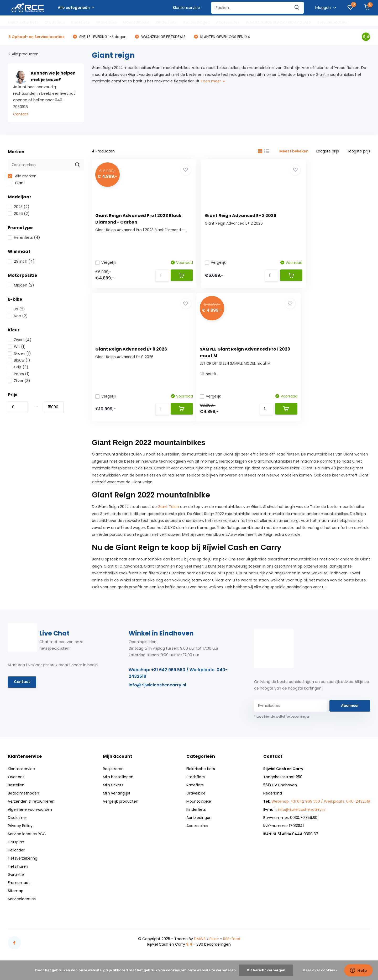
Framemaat (19, 889)
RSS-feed (232, 945)
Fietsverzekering (23, 865)
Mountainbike (136, 22)
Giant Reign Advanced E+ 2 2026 (228, 216)
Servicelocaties (332, 22)
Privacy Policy (20, 832)
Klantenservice (187, 8)
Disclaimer (17, 824)
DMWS (200, 945)
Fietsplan (16, 848)
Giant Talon (168, 513)
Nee (18, 317)
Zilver (19, 382)
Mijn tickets (113, 791)
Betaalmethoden (23, 799)
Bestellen (16, 791)
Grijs (18, 368)
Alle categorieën (76, 8)
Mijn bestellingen (118, 783)
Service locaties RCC (27, 840)
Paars (19, 375)
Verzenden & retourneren (31, 808)
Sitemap (16, 897)
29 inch (21, 262)
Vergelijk (108, 263)
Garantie (16, 881)
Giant (16, 184)
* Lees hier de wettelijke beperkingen (282, 723)
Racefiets (80, 22)
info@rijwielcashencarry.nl (157, 691)
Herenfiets (24, 238)
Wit (17, 347)
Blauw (19, 361)
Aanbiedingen (196, 22)
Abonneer (350, 712)
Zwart (20, 341)
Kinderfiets (166, 22)
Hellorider (16, 856)
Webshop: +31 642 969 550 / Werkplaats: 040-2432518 (178, 679)
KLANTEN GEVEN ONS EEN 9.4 (225, 37)
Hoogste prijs (358, 152)
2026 (19, 214)
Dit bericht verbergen (266, 970)
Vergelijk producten (121, 808)
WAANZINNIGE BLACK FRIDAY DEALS (278, 22)
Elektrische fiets (23, 22)
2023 (19, 208)
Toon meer (213, 82)
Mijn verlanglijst (117, 799)
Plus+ (214, 945)
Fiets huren (18, 873)
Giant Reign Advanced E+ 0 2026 (324, 216)
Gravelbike (106, 22)
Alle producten (25, 55)
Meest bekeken (294, 152)
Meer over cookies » (320, 970)
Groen (19, 354)
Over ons (16, 783)
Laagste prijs (328, 152)
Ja (16, 310)
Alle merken (22, 177)
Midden (21, 286)
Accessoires (228, 22)
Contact (21, 115)
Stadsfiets (55, 22)
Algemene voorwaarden (30, 816)
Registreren (113, 775)
